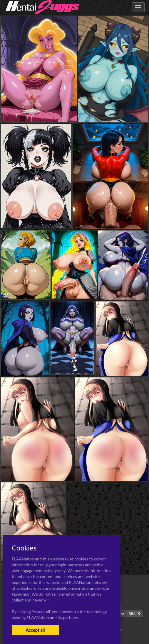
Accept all (35, 630)
